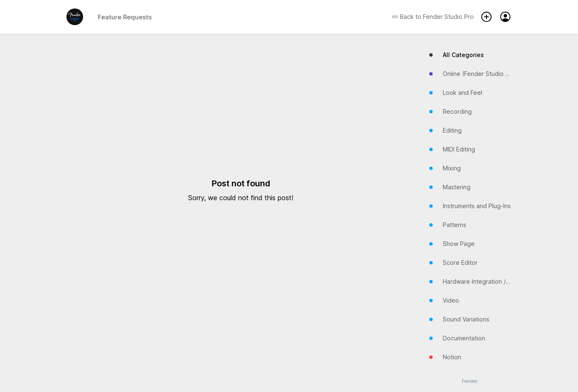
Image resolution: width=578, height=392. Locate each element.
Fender (470, 381)
